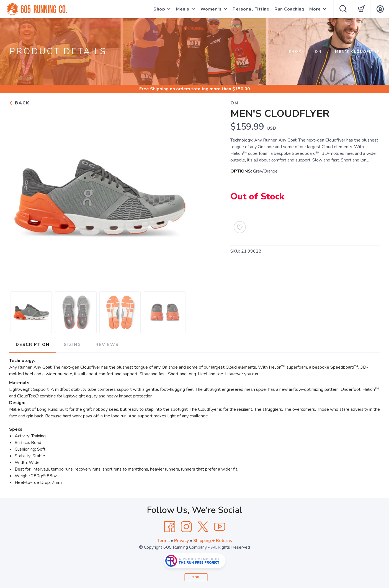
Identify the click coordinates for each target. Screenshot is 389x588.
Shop (159, 9)
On (318, 52)
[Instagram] (186, 527)
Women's (211, 9)
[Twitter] (203, 527)
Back (19, 103)
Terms (163, 541)
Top (196, 577)
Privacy (181, 541)
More (315, 9)
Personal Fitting (251, 9)
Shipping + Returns (213, 541)
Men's (183, 9)
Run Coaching (289, 9)
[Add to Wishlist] (240, 227)
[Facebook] (170, 527)
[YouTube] (220, 527)
